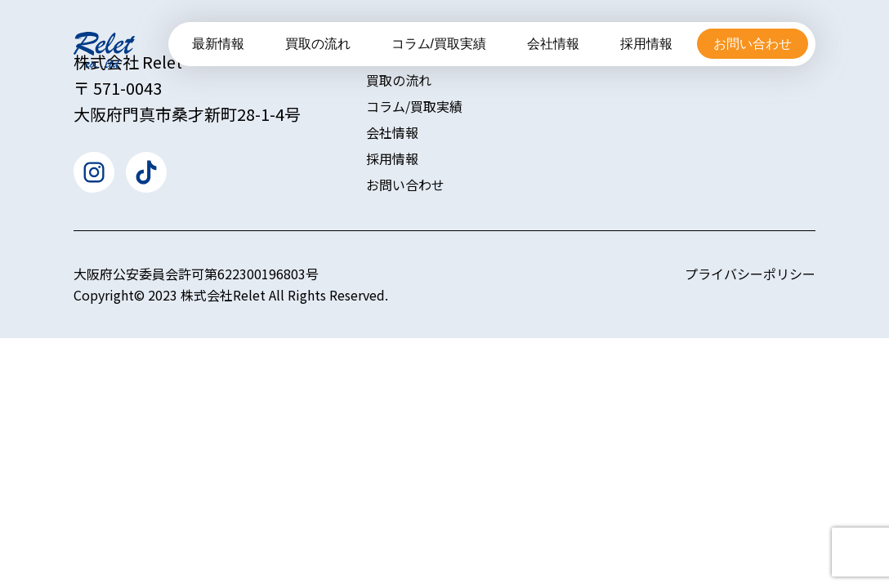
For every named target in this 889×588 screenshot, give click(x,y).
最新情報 (218, 44)
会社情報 (553, 44)
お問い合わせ (753, 44)
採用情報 (646, 44)
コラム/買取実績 (439, 44)
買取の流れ (318, 44)
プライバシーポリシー (750, 274)
